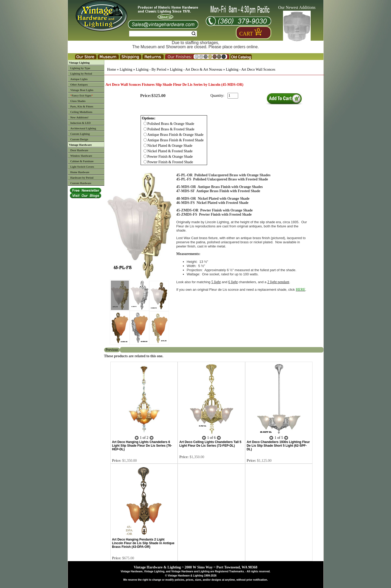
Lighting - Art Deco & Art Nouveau (196, 69)
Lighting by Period (81, 74)
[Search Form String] (163, 34)
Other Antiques (79, 84)
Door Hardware (79, 150)
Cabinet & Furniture (82, 161)
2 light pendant (278, 282)
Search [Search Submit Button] (194, 34)
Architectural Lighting (83, 128)
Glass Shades (78, 101)
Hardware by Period (82, 178)
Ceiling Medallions (82, 112)
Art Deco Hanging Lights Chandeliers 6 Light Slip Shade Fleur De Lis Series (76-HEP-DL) (142, 446)
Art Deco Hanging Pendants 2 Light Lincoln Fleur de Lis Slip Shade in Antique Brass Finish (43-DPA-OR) (143, 543)
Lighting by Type (80, 68)
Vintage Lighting (79, 63)
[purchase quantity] (233, 96)
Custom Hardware (81, 183)
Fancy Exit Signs (82, 95)
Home (112, 69)
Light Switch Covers (82, 167)
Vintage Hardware (80, 145)
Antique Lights (79, 79)
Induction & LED (81, 123)
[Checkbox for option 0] (145, 123)
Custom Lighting (80, 134)
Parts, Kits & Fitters (82, 106)
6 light (233, 282)
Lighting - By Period (151, 69)
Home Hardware (80, 172)
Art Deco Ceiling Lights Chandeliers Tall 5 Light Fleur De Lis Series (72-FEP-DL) (210, 444)
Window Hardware (81, 156)
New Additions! (80, 117)
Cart (246, 34)
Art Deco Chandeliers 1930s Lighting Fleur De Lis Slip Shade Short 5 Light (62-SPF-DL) (278, 446)
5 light (216, 282)
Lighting (126, 69)
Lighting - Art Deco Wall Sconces (251, 69)
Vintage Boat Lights (82, 90)
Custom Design (79, 139)
